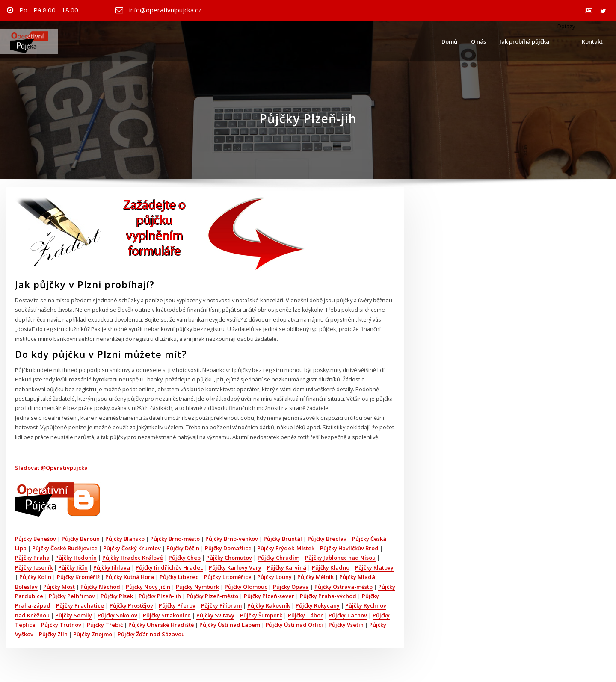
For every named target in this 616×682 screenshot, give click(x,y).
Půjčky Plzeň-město (212, 596)
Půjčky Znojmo (93, 634)
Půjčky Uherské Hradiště (161, 625)
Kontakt (592, 41)
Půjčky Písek (117, 596)
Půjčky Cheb (185, 558)
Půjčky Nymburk (197, 587)
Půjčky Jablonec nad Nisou (340, 558)
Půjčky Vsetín (346, 625)
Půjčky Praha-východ (328, 596)
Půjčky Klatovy (374, 567)
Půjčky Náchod (100, 587)
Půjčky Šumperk (261, 615)
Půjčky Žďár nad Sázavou (151, 634)
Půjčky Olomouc (246, 587)
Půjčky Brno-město (175, 539)
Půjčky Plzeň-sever (269, 596)
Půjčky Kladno (331, 567)
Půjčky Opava (291, 587)
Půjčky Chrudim (278, 558)
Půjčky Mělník (315, 577)
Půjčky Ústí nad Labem (230, 625)
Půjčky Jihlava (112, 567)
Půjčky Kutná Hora (130, 577)
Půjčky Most (59, 587)
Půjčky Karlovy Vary (235, 567)
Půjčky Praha (32, 558)
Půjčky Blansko (125, 539)
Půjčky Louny (274, 577)
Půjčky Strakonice (167, 615)
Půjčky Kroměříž (78, 577)
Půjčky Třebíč (105, 625)
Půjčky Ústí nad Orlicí (294, 625)
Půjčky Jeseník (34, 567)
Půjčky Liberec (179, 577)
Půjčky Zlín (53, 634)
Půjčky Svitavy (215, 615)
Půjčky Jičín (73, 567)
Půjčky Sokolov (117, 615)
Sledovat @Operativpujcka (51, 468)
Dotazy (566, 26)
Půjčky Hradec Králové (133, 558)
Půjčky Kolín (35, 577)
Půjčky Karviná (287, 567)
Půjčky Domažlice (228, 548)
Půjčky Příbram (221, 605)
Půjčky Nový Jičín (148, 587)
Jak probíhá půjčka (524, 41)
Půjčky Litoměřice (228, 577)
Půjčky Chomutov (229, 558)
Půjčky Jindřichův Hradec (169, 567)
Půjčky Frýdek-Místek (286, 548)
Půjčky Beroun (81, 539)
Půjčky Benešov (36, 539)
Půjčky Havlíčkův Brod (349, 548)
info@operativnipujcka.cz (165, 10)
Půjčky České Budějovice (65, 548)
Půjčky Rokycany (318, 605)
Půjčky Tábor (305, 615)
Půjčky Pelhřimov (72, 596)
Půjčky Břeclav (327, 539)
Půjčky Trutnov (61, 625)
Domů (449, 41)
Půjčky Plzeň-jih (160, 596)
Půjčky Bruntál (283, 539)
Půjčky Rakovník (269, 605)
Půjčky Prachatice (80, 605)
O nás (478, 41)
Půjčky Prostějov (131, 605)
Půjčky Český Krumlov (132, 548)
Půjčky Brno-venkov (232, 539)
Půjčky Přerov (177, 605)
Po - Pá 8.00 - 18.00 (49, 10)
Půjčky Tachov (348, 615)
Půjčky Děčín (183, 548)
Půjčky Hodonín (76, 558)
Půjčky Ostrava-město (344, 587)
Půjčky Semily (74, 615)
